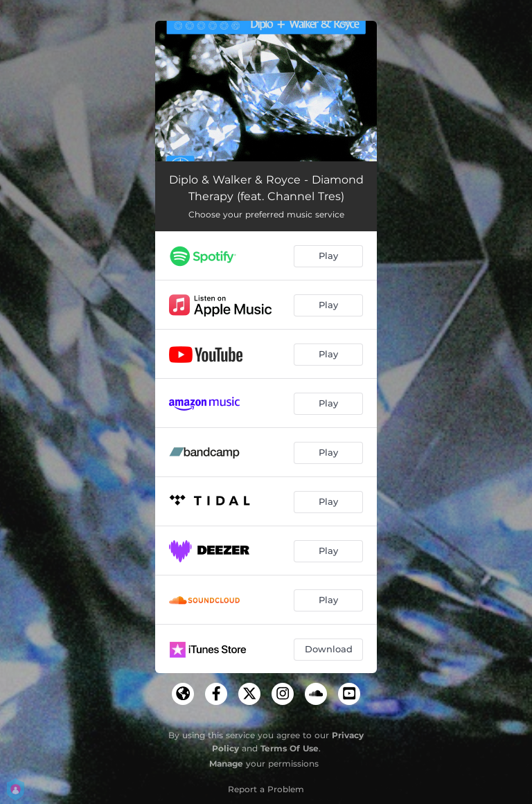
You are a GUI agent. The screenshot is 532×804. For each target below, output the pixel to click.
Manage (226, 763)
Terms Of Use (290, 748)
